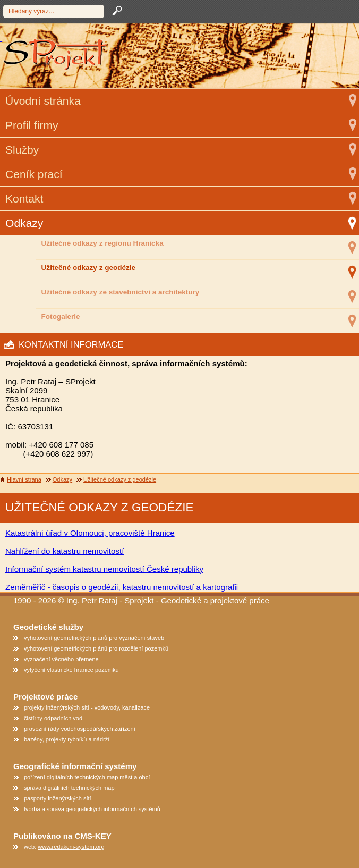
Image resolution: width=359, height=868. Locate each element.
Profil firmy (32, 125)
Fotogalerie (61, 317)
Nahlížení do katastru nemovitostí (65, 551)
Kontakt (24, 199)
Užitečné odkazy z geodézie (88, 268)
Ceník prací (34, 174)
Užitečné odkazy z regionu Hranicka (102, 243)
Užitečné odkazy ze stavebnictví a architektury (121, 292)
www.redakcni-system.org (71, 847)
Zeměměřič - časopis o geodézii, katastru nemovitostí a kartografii (122, 587)
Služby (22, 150)
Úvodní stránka (43, 101)
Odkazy (24, 223)
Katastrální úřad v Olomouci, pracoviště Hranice (90, 533)
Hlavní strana (24, 479)
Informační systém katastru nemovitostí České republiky (104, 569)
